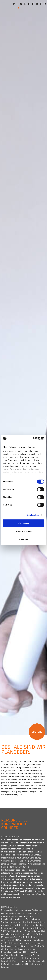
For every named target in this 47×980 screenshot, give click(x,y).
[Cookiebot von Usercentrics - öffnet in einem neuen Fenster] (33, 438)
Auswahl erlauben (23, 531)
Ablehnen (23, 539)
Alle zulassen (23, 523)
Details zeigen (33, 515)
